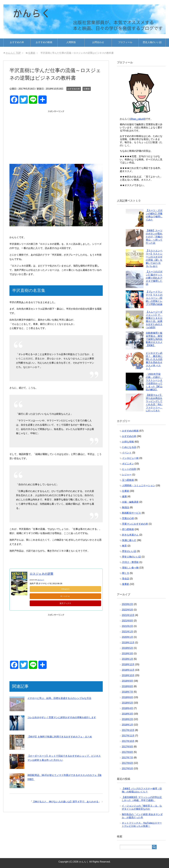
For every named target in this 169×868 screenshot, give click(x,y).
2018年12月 (128, 664)
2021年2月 (127, 626)
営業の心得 (128, 518)
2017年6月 (127, 763)
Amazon (65, 589)
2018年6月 (127, 697)
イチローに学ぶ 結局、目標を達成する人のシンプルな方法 (59, 698)
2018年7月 (127, 692)
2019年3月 (127, 653)
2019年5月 (127, 648)
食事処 (126, 584)
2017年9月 (127, 747)
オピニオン (128, 464)
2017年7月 (127, 758)
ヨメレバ (41, 580)
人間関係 (71, 42)
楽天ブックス (65, 604)
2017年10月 (128, 741)
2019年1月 (127, 659)
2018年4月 (127, 708)
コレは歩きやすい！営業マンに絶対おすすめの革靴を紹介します (62, 718)
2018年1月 (127, 725)
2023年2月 (127, 604)
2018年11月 (128, 670)
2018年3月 (127, 714)
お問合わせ (98, 42)
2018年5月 (127, 703)
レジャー (127, 475)
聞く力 (126, 573)
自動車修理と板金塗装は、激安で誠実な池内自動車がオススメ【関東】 (154, 339)
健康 (124, 496)
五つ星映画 (128, 480)
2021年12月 (128, 615)
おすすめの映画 (44, 42)
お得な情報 (128, 442)
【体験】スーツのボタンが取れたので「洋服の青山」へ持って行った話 (154, 237)
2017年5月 (127, 768)
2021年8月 (127, 621)
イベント (127, 453)
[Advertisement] (56, 134)
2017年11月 (128, 736)
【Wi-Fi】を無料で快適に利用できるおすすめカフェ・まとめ (60, 737)
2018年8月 (127, 686)
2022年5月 (127, 610)
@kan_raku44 (138, 119)
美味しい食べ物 (130, 568)
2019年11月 (128, 643)
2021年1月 (127, 632)
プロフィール (125, 42)
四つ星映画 (128, 529)
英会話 (126, 579)
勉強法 (126, 507)
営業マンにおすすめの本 (135, 524)
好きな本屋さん (130, 535)
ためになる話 (129, 447)
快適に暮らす (129, 540)
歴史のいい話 (129, 551)
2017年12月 (128, 730)
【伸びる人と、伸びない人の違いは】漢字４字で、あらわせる (65, 802)
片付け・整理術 (130, 562)
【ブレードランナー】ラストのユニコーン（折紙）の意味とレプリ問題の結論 (154, 298)
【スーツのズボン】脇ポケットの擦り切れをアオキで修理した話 (154, 278)
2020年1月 (127, 637)
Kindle (65, 597)
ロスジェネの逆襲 (41, 574)
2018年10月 (128, 675)
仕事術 (87, 89)
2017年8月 (127, 752)
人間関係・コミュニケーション (139, 486)
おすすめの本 (17, 42)
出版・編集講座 (130, 502)
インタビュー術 (130, 458)
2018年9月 (127, 681)
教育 (124, 546)
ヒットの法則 (129, 469)
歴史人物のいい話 (152, 42)
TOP (13, 53)
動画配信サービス (132, 513)
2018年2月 (127, 719)
